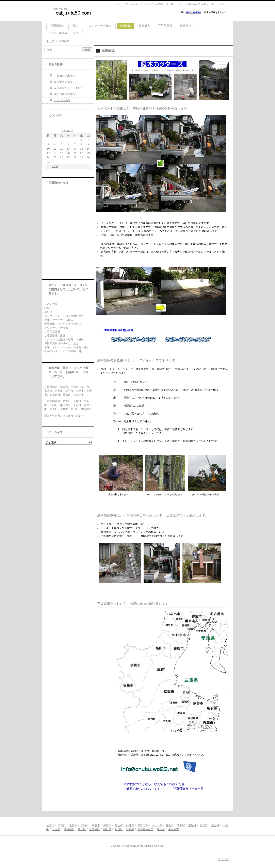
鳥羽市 (96, 825)
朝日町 (107, 829)
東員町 (82, 829)
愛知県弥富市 (145, 829)
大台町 (56, 829)
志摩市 (107, 825)
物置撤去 (144, 26)
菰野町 (130, 829)
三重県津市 (58, 26)
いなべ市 (157, 825)
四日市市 (143, 825)
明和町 (181, 825)
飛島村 (161, 829)
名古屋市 (174, 829)
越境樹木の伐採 (63, 82)
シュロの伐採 (62, 100)
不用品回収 (165, 26)
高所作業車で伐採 (65, 94)
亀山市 (119, 825)
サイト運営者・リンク (64, 33)
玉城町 (192, 825)
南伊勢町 (69, 829)
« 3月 (55, 166)
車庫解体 (125, 26)
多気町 (204, 825)
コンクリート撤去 (100, 26)
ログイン (223, 859)
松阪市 (50, 825)
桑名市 (170, 825)
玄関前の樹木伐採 (65, 76)
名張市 (73, 825)
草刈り (77, 26)
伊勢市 (85, 825)
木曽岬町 (95, 829)
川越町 (119, 829)
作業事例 (186, 26)
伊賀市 (62, 825)
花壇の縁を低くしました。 (70, 88)
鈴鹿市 (130, 825)
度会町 (215, 825)
